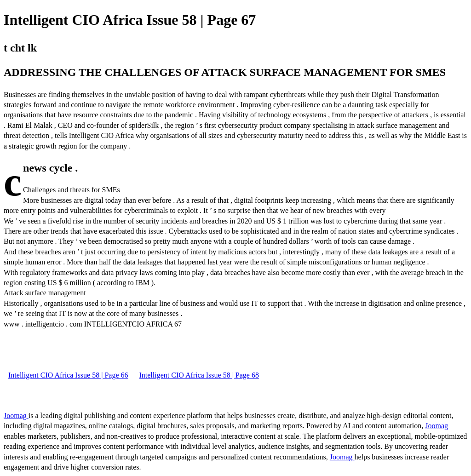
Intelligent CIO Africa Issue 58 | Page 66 (68, 375)
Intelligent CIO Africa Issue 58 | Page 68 (199, 375)
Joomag (16, 416)
